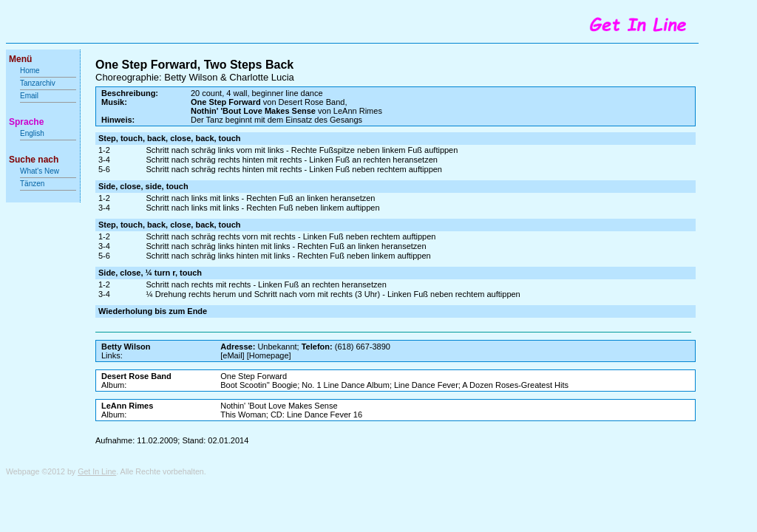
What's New (41, 171)
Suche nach (34, 160)
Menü (20, 59)
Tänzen (32, 184)
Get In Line (97, 471)
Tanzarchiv (38, 83)
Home (30, 71)
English (32, 133)
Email (29, 96)
